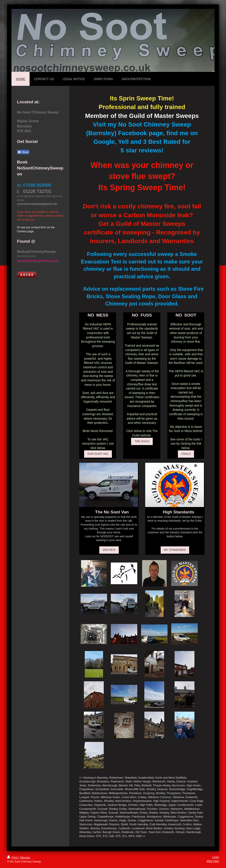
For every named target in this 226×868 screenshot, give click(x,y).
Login (216, 857)
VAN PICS (109, 550)
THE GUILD (142, 441)
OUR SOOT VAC (98, 454)
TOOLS (186, 454)
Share (23, 152)
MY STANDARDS (175, 550)
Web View (213, 861)
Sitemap (25, 858)
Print (13, 858)
